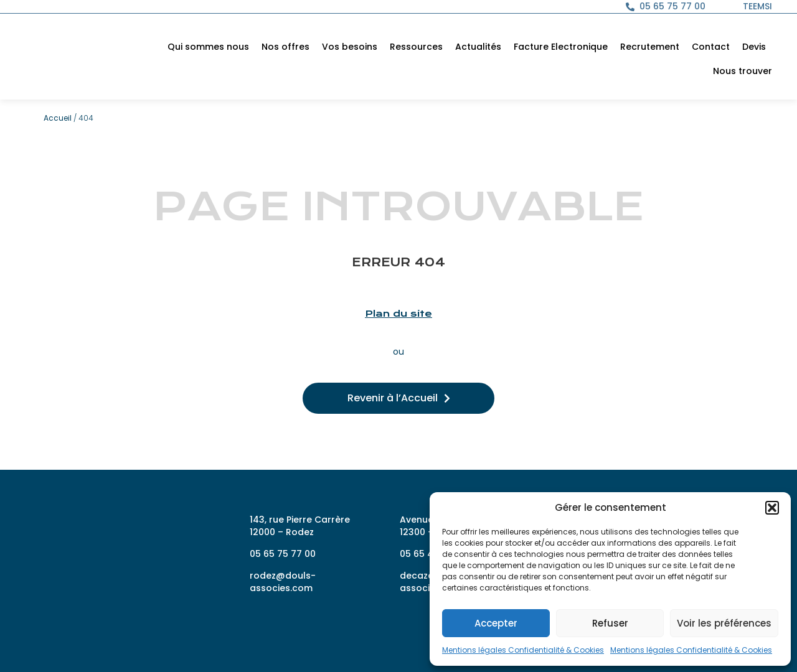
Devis (754, 47)
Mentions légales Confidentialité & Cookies (523, 650)
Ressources (416, 47)
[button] (772, 502)
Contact (711, 47)
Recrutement (650, 47)
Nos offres (285, 47)
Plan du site (398, 314)
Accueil (58, 118)
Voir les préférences (724, 623)
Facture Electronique (561, 47)
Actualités (478, 47)
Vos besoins (350, 47)
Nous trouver (743, 71)
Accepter (496, 623)
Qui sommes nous (208, 47)
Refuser (610, 623)
